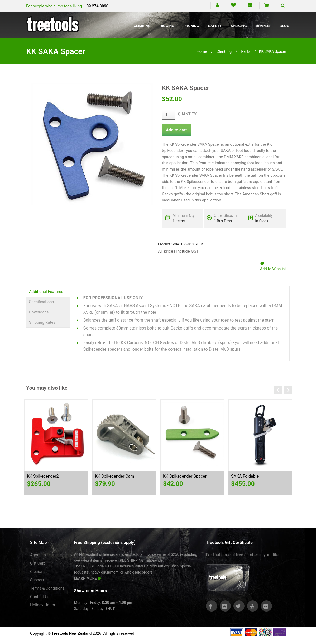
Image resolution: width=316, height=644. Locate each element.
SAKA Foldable (245, 476)
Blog (284, 26)
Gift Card (38, 563)
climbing (224, 51)
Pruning (191, 26)
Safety (215, 26)
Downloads (39, 312)
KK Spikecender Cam (115, 476)
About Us (38, 555)
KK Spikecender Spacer (185, 476)
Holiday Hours (42, 605)
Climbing (142, 26)
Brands (263, 26)
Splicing (239, 26)
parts (246, 51)
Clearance (39, 572)
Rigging (167, 26)
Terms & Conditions (47, 588)
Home (202, 51)
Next (288, 390)
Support (37, 580)
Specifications (41, 302)
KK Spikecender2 (43, 476)
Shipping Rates (42, 322)
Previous (278, 390)
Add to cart (176, 130)
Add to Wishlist (273, 269)
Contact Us (40, 597)
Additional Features (46, 292)
